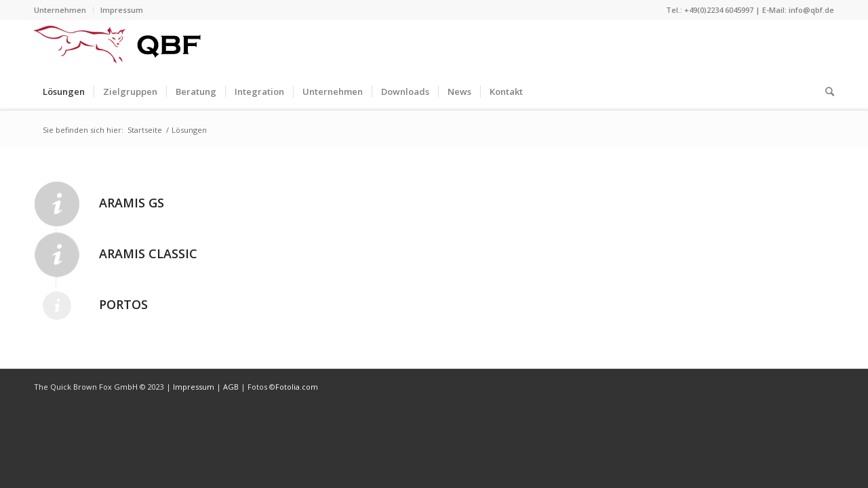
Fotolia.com (297, 387)
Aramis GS (132, 203)
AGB (232, 387)
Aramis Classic (148, 253)
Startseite (145, 130)
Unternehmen (60, 10)
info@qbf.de (811, 10)
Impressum (122, 10)
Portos (123, 304)
